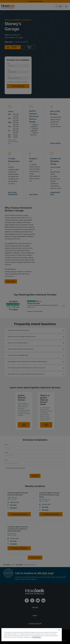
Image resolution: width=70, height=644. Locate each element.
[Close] (59, 630)
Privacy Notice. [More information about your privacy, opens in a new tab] (37, 637)
